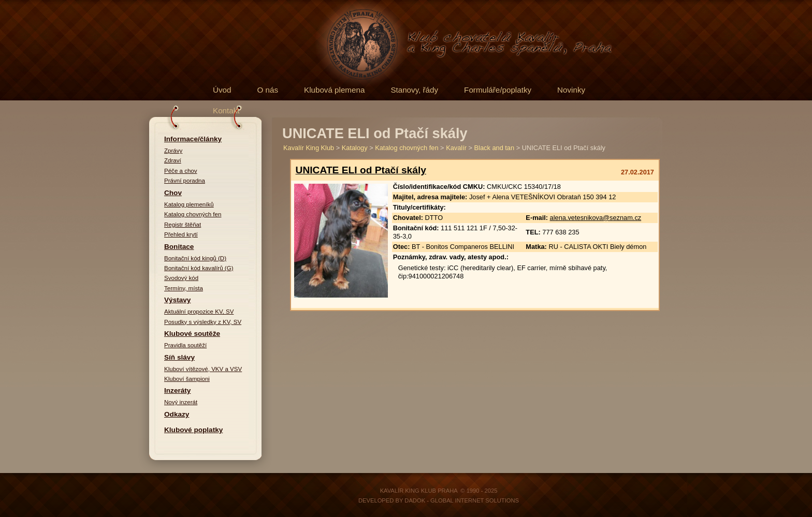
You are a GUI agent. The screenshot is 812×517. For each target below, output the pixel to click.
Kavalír (456, 148)
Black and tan (495, 148)
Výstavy (177, 300)
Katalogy (355, 148)
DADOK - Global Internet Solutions (462, 500)
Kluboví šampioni (187, 379)
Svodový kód (181, 278)
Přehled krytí (181, 234)
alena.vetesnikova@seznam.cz (596, 218)
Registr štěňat (183, 225)
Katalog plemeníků (189, 204)
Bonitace (179, 247)
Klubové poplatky (193, 430)
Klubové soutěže (192, 334)
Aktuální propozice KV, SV (199, 312)
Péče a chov (181, 171)
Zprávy (173, 151)
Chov (173, 193)
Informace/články (193, 139)
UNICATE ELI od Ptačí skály (361, 170)
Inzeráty (177, 390)
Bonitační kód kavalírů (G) (199, 268)
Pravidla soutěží (185, 345)
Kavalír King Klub (309, 148)
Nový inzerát (181, 402)
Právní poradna (185, 181)
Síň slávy (179, 357)
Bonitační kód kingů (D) (195, 258)
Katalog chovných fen (193, 214)
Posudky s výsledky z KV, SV (203, 322)
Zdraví (173, 160)
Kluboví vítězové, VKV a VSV (203, 369)
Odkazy (177, 414)
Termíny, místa (184, 288)
